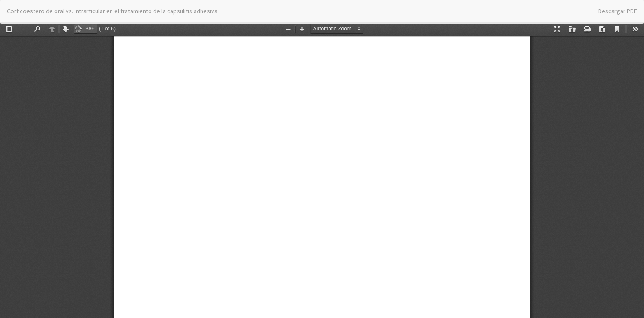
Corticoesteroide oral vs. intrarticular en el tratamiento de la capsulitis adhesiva (112, 11)
